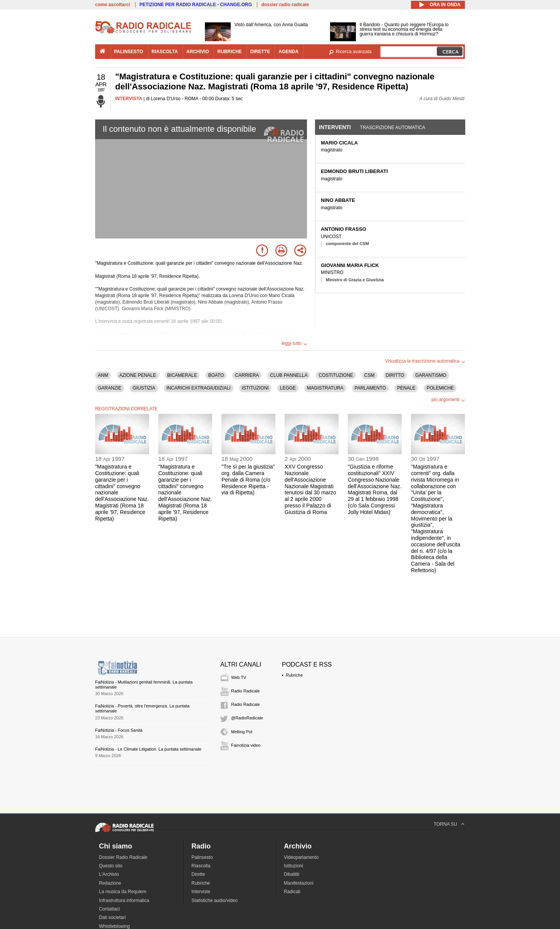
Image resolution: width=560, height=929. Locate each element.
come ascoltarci (113, 5)
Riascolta (201, 866)
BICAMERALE (182, 375)
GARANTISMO (431, 375)
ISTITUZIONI (255, 388)
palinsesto (129, 52)
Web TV (239, 677)
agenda (288, 52)
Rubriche (294, 675)
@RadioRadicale (247, 718)
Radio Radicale (246, 691)
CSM (370, 375)
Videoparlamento (301, 857)
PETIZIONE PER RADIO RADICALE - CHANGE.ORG (196, 5)
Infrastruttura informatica (124, 900)
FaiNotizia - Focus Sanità (119, 730)
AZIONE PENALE (138, 375)
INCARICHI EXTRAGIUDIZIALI (199, 388)
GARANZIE (110, 388)
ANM (103, 375)
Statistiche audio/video (215, 900)
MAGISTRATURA (325, 388)
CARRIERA (247, 375)
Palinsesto (202, 857)
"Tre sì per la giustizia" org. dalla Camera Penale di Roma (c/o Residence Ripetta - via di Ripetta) (248, 480)
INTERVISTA (129, 99)
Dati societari (112, 917)
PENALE (406, 388)
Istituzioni (293, 866)
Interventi (335, 127)
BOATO (216, 375)
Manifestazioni (299, 883)
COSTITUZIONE (336, 375)
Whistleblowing (114, 926)
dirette (260, 52)
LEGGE (288, 388)
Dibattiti (292, 874)
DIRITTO (395, 375)
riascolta (165, 52)
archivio (198, 52)
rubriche (229, 52)
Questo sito (111, 866)
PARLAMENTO (371, 388)
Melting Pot (242, 732)
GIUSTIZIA (144, 388)
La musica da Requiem (123, 892)
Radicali (292, 892)
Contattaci (109, 909)
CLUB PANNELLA (289, 375)
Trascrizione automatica (392, 128)
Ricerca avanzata (354, 52)
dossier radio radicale (285, 5)
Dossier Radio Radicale (123, 857)
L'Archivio (109, 874)
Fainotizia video (246, 745)
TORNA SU (445, 824)
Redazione (110, 883)
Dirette (198, 874)
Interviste (201, 892)
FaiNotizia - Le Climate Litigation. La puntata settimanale (148, 749)
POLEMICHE (440, 388)
